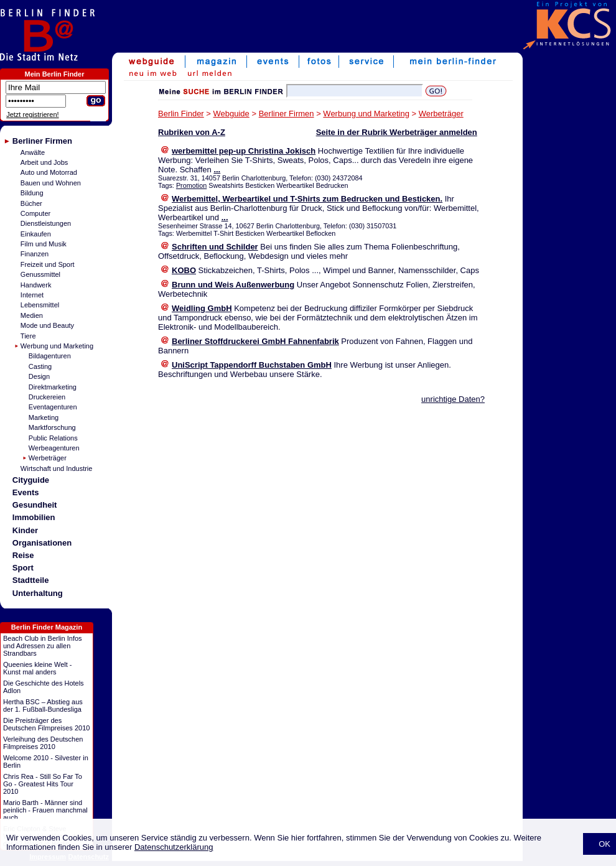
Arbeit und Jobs (44, 162)
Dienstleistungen (46, 223)
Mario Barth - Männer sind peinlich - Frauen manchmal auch (45, 810)
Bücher (31, 203)
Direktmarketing (53, 387)
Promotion (191, 185)
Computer (35, 213)
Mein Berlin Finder (55, 74)
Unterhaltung (38, 593)
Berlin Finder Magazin (47, 627)
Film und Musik (44, 244)
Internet (32, 295)
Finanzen (35, 254)
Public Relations (53, 438)
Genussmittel (40, 274)
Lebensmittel (40, 305)
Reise (23, 555)
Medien (32, 315)
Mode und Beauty (47, 325)
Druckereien (47, 397)
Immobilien (34, 517)
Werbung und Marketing (57, 346)
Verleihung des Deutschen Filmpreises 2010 (43, 743)
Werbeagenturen (54, 448)
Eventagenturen (53, 407)
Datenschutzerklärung (174, 847)
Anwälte (33, 152)
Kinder (25, 530)
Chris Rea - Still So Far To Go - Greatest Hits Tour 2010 (43, 784)
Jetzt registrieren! (32, 114)
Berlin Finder (181, 114)
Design (39, 376)
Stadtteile (31, 580)
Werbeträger (48, 458)
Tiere (28, 336)
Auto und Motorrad (49, 172)
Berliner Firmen (42, 141)
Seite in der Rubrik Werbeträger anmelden (397, 132)
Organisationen (42, 543)
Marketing (44, 417)
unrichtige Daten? (453, 399)
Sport (23, 568)
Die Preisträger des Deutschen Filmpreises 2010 (46, 724)
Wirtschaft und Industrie (57, 468)
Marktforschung (52, 427)
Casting (40, 366)
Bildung (32, 193)
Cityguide (31, 480)
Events (26, 492)
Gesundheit (35, 505)
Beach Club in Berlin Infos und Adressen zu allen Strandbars (43, 646)
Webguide (231, 114)
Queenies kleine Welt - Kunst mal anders (37, 668)
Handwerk (36, 285)
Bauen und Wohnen (51, 183)
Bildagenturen (50, 356)
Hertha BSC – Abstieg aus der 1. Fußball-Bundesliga (43, 705)
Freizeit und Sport (48, 264)
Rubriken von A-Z (192, 132)
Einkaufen (36, 234)
